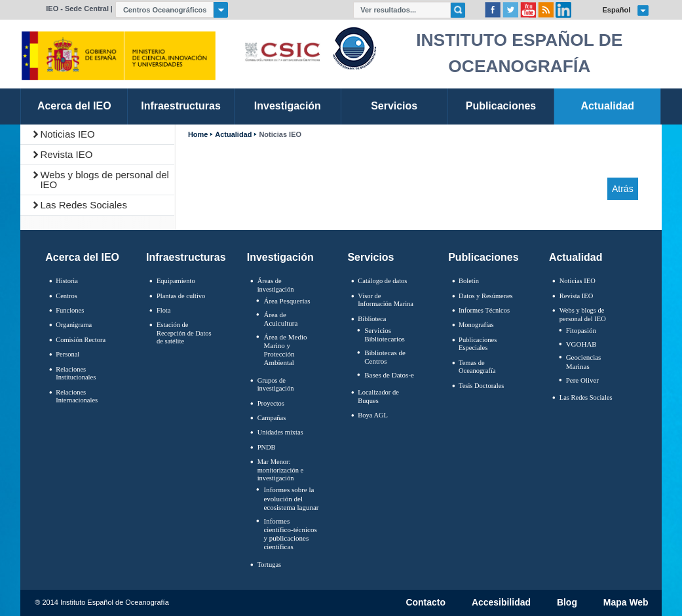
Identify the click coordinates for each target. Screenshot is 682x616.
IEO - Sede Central (77, 9)
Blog (567, 603)
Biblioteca (372, 319)
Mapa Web (626, 603)
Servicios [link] (394, 106)
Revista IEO (66, 154)
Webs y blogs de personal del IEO (104, 180)
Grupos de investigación (276, 385)
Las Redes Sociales (84, 205)
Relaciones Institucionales (76, 374)
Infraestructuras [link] (181, 106)
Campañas (272, 418)
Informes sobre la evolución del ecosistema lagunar (291, 498)
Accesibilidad (501, 603)
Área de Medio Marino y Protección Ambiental (285, 350)
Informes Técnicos (484, 310)
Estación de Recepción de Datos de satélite (184, 333)
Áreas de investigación (276, 285)
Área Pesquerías (287, 301)
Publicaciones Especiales (478, 344)
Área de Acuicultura (280, 319)
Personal (67, 354)
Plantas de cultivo (181, 296)
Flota (164, 310)
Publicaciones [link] (501, 106)
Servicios (370, 257)
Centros (66, 296)
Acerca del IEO (82, 257)
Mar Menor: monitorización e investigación (281, 470)
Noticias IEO (67, 134)
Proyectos (271, 403)
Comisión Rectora (81, 340)
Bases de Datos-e (389, 375)
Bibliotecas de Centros (385, 357)
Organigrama (74, 325)
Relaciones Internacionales (77, 396)
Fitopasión (581, 330)
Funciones (70, 310)
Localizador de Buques (378, 396)
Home (198, 135)
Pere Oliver (582, 380)
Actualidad (233, 135)
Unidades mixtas (280, 432)
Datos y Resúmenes (486, 296)
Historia (67, 281)
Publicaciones (483, 257)
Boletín (469, 281)
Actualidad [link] (607, 106)
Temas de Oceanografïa (477, 367)
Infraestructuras (186, 257)
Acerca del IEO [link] (74, 106)
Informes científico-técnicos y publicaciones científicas (290, 534)
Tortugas (269, 565)
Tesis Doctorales (481, 386)
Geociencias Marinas (584, 361)
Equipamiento (176, 281)
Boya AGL (373, 415)
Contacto (426, 603)
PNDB (267, 447)
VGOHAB (581, 344)
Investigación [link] (288, 106)
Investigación (280, 257)
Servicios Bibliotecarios (385, 335)
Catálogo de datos (382, 281)
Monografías (476, 325)
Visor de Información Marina (386, 300)
